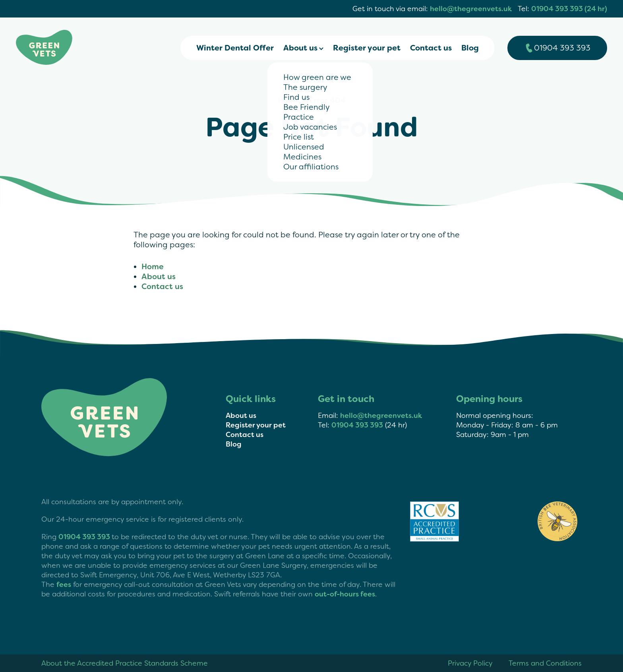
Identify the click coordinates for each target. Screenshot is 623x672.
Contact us (431, 48)
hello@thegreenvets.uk (471, 9)
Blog (470, 48)
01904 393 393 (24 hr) (569, 9)
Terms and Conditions (545, 663)
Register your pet (367, 48)
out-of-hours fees (345, 594)
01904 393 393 (357, 425)
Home (289, 100)
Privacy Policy (470, 663)
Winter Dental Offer (235, 48)
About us (300, 48)
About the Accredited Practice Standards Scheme (125, 663)
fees (64, 585)
